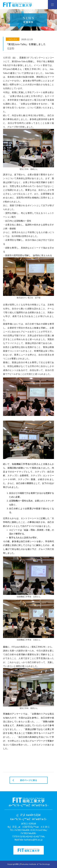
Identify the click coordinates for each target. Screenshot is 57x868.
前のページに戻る (29, 780)
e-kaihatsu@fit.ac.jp (32, 840)
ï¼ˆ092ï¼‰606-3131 (25, 830)
